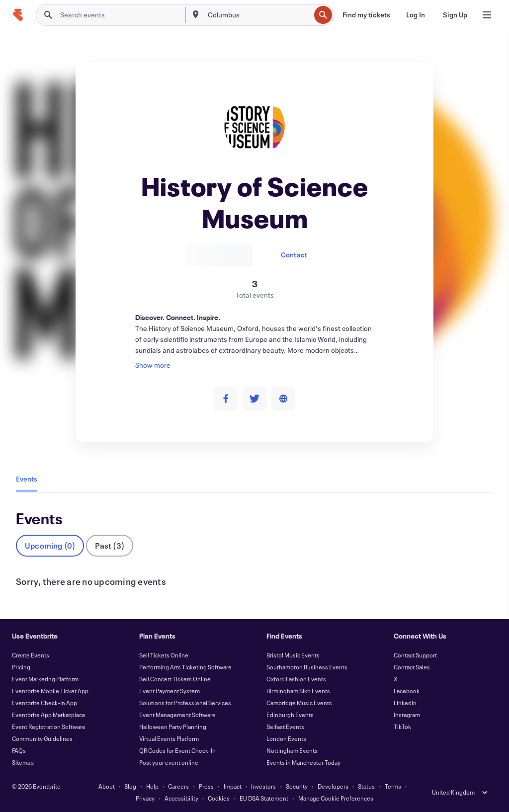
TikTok (402, 727)
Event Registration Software (49, 727)
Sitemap (23, 762)
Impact (233, 786)
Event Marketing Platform (45, 679)
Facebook (407, 691)
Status (366, 786)
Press (206, 786)
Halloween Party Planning (173, 727)
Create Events (31, 655)
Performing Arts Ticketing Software (185, 667)
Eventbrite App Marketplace (49, 715)
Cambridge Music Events (299, 703)
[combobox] (258, 15)
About (107, 786)
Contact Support (415, 655)
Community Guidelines (42, 738)
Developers (333, 786)
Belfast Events (285, 727)
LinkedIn (405, 703)
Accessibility (181, 798)
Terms (393, 786)
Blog (130, 786)
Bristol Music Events (293, 655)
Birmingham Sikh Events (298, 691)
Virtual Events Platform (169, 738)
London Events (286, 738)
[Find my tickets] (366, 15)
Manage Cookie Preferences (336, 798)
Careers (178, 786)
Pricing (21, 667)
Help (152, 786)
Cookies (219, 798)
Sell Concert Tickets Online (175, 679)
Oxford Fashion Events (296, 679)
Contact (294, 255)
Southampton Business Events (307, 667)
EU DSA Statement (264, 798)
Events (27, 479)
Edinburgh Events (290, 715)
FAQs (19, 750)
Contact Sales (412, 667)
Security (297, 786)
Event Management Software (177, 715)
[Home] (18, 15)
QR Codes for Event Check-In (177, 750)
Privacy (145, 798)
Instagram (407, 715)
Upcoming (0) (50, 545)
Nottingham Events (292, 750)
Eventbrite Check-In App (44, 703)
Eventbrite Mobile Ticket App (50, 691)
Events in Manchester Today (303, 762)
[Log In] (416, 15)
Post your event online (169, 762)
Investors (263, 786)
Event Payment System (170, 691)
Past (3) (110, 545)
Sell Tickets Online (164, 655)
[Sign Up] (455, 15)
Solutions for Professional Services (185, 703)
